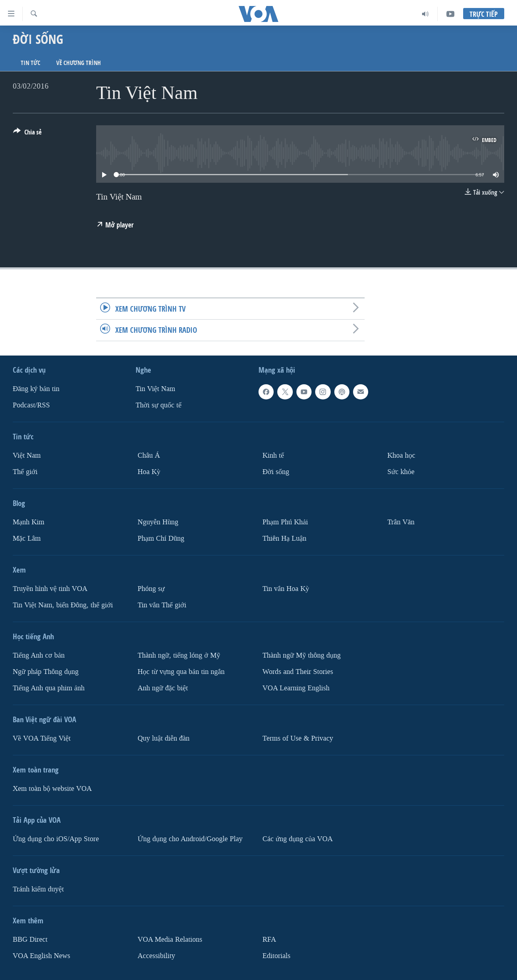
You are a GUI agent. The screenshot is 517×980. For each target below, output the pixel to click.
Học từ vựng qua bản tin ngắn (181, 671)
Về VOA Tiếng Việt (42, 738)
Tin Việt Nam (155, 389)
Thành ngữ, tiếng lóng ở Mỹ (179, 655)
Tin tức (31, 63)
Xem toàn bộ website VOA (52, 788)
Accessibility (156, 955)
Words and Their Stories (298, 671)
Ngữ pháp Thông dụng (46, 671)
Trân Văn (401, 522)
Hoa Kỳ (149, 471)
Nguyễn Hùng (158, 522)
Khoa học (401, 455)
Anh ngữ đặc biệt (163, 688)
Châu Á (149, 455)
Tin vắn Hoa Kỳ (286, 588)
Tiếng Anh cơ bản (39, 655)
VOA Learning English (296, 688)
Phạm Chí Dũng (161, 538)
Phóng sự (151, 588)
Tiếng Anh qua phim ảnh (49, 688)
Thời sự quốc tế (159, 405)
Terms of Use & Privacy (298, 738)
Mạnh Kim (29, 522)
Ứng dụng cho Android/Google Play (190, 839)
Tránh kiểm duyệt (38, 889)
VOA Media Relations (170, 939)
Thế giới (25, 471)
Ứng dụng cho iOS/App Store (56, 839)
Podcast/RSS (31, 405)
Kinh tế (273, 455)
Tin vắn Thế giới (162, 605)
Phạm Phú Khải (285, 522)
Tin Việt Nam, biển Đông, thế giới (63, 605)
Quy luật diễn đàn (164, 738)
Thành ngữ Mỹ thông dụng (302, 655)
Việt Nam (27, 455)
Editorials (276, 955)
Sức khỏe (401, 471)
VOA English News (41, 955)
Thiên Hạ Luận (284, 538)
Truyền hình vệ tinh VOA (50, 588)
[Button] (27, 134)
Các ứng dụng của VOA (298, 839)
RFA (269, 939)
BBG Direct (30, 939)
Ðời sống (276, 471)
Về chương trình (79, 63)
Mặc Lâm (27, 538)
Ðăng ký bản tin (36, 389)
